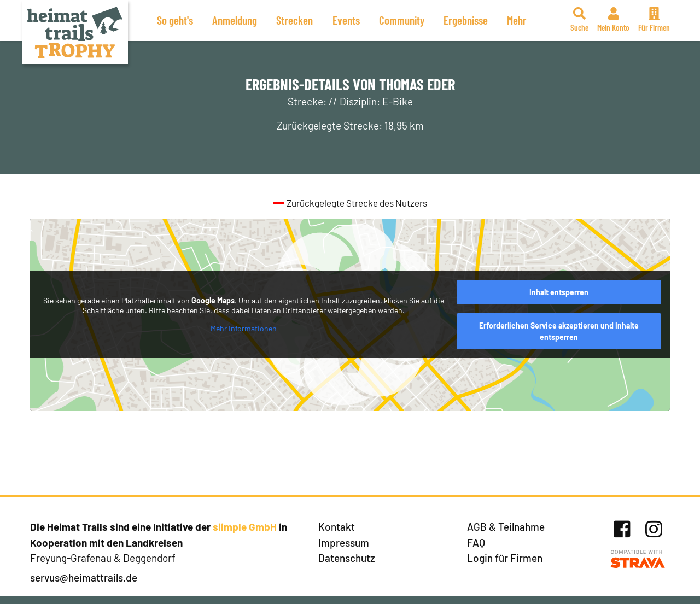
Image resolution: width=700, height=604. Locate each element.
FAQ (476, 543)
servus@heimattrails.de (84, 577)
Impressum (344, 543)
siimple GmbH (245, 527)
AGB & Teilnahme (506, 527)
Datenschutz (347, 558)
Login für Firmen (505, 558)
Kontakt (337, 527)
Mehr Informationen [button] (244, 328)
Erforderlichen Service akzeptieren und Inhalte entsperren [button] (559, 331)
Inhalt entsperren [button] (559, 292)
